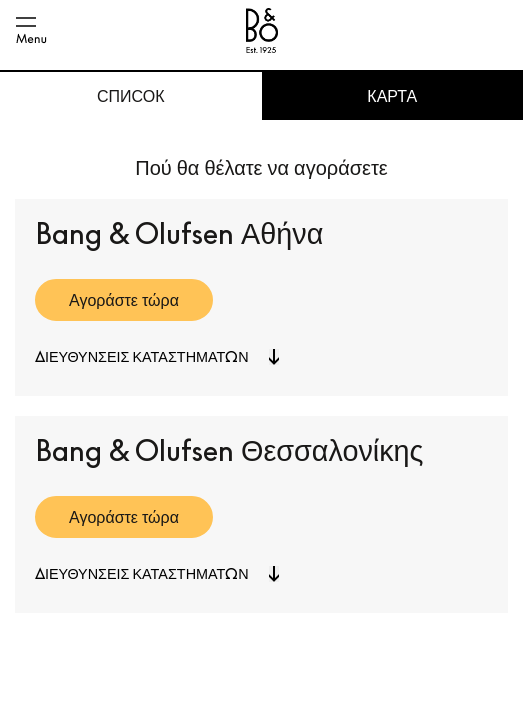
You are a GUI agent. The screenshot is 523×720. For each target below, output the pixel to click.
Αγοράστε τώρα (124, 300)
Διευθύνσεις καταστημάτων (142, 356)
